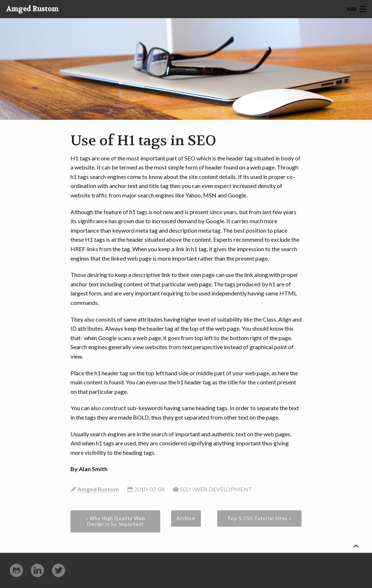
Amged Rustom (32, 9)
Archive (186, 518)
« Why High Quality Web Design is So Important (116, 521)
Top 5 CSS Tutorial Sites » (259, 518)
